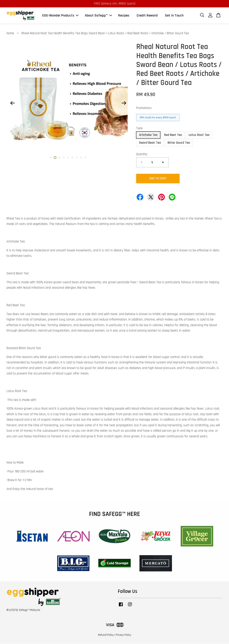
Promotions (144, 108)
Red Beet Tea (173, 135)
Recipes (124, 16)
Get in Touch (174, 16)
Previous (12, 103)
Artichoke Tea (148, 135)
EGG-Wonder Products (60, 16)
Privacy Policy (123, 635)
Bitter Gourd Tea (179, 143)
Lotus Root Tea (199, 135)
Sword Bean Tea (150, 143)
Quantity (142, 154)
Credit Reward (147, 16)
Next (124, 103)
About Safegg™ (98, 16)
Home (10, 33)
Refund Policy (106, 635)
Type (139, 128)
